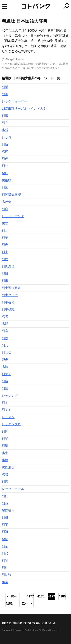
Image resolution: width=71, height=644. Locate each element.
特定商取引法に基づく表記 (27, 623)
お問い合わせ (49, 623)
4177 (30, 596)
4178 (41, 596)
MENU (4, 6)
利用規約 (6, 623)
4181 (9, 603)
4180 (62, 596)
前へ (14, 596)
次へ (25, 603)
